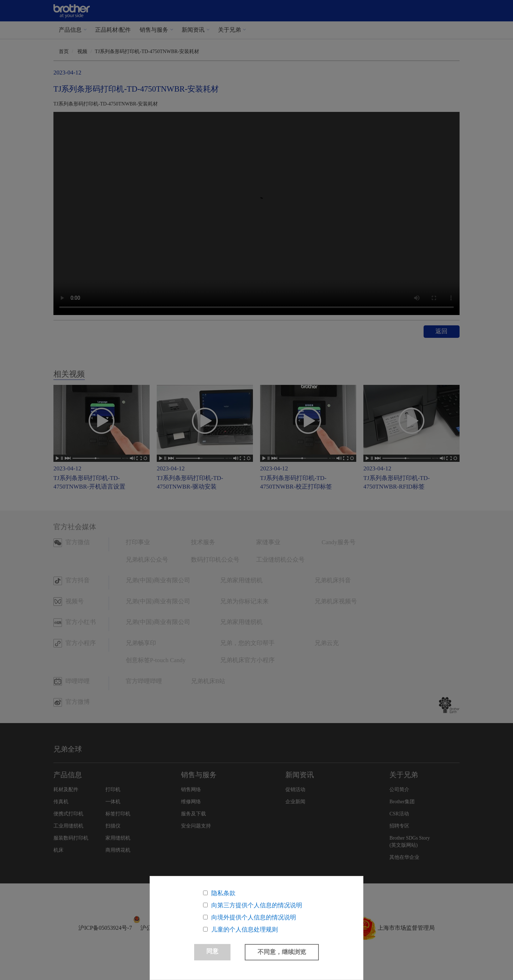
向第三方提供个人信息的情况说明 (257, 905)
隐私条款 (223, 893)
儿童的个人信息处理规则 (245, 930)
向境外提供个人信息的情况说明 (254, 917)
